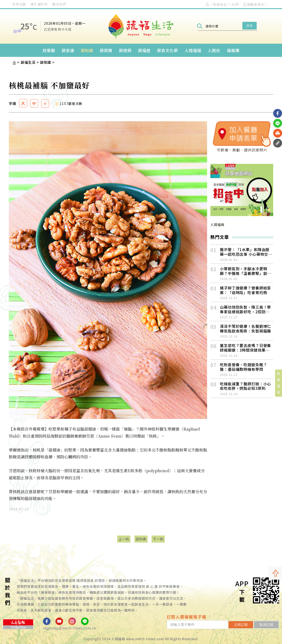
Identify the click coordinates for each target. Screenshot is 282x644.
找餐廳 (49, 50)
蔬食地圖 (19, 4)
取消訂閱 (266, 625)
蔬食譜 (68, 50)
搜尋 (250, 26)
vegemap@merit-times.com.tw (70, 628)
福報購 (233, 50)
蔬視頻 (125, 50)
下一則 (158, 539)
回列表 (141, 539)
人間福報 (193, 50)
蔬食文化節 (168, 50)
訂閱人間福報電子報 (187, 617)
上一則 (124, 539)
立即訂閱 (241, 625)
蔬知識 (87, 50)
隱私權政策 (39, 4)
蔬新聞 (106, 50)
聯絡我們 (59, 4)
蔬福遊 (144, 50)
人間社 (214, 50)
